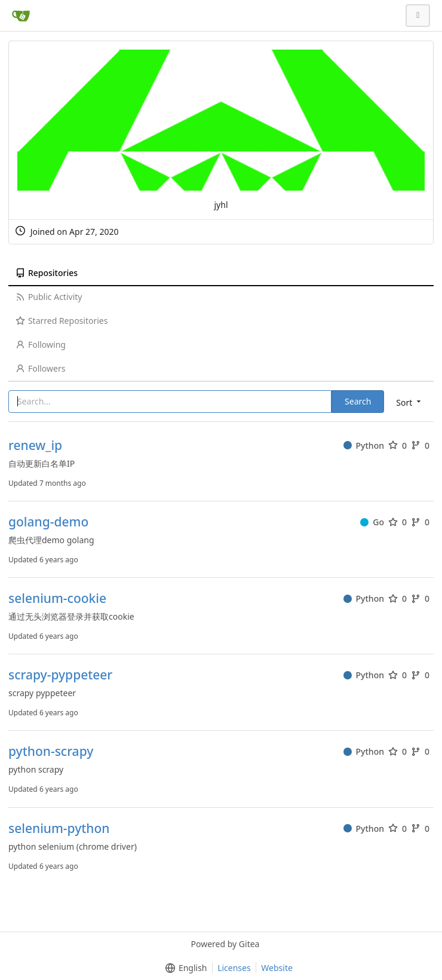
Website (277, 968)
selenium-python (59, 829)
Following (41, 344)
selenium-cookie (57, 598)
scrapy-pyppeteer (60, 675)
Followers (40, 368)
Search (358, 401)
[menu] (409, 402)
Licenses (234, 968)
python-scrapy (51, 751)
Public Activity (49, 297)
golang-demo (48, 522)
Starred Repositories (62, 321)
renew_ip (35, 445)
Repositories (47, 273)
